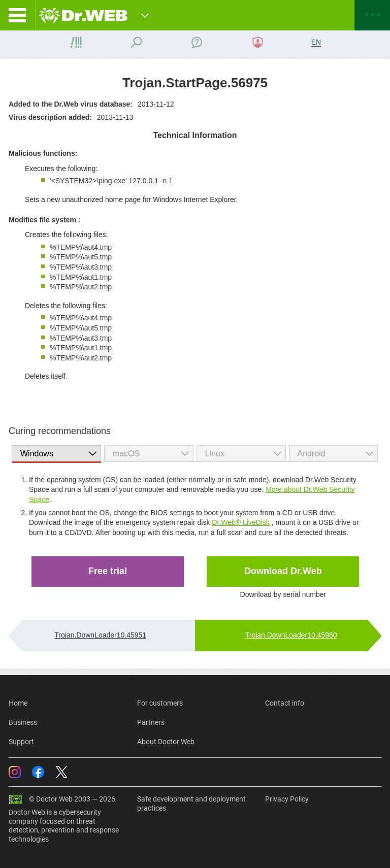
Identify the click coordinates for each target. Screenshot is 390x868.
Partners (151, 722)
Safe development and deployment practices (191, 804)
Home (18, 703)
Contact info (285, 703)
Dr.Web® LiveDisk (241, 522)
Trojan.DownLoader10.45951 (100, 635)
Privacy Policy (287, 799)
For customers (160, 703)
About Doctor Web (166, 742)
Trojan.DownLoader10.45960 (291, 635)
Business (23, 722)
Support (21, 742)
